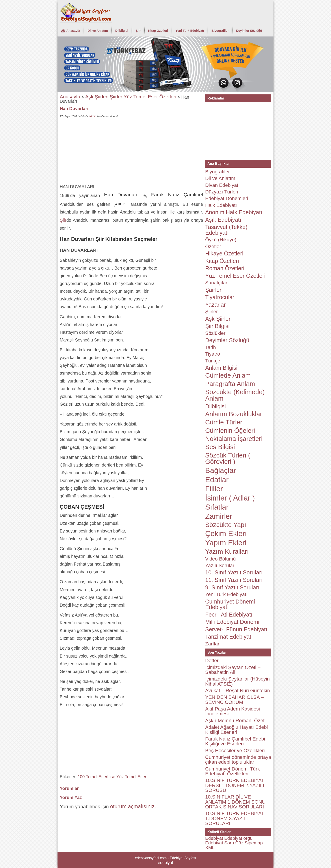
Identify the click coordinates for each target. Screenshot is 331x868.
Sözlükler (215, 333)
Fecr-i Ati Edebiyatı (229, 615)
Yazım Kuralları (227, 551)
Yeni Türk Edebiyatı (190, 31)
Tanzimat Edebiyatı (229, 637)
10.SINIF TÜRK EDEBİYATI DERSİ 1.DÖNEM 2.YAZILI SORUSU (235, 785)
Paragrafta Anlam (230, 384)
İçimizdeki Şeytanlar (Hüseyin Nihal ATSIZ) (237, 681)
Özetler (213, 247)
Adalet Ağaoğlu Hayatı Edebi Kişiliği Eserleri (236, 730)
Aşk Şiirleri (97, 97)
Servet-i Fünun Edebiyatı (236, 629)
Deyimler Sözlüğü (249, 31)
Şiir (138, 31)
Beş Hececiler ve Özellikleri (235, 751)
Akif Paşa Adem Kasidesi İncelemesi (232, 711)
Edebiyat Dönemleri (227, 198)
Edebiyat (214, 838)
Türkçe (213, 361)
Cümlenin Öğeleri (230, 431)
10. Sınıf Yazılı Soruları (234, 572)
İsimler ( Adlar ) (230, 498)
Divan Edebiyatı (222, 185)
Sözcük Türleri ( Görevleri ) (228, 458)
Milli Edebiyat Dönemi (232, 622)
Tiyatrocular (220, 297)
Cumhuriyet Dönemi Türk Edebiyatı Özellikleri (232, 771)
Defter (212, 661)
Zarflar (212, 644)
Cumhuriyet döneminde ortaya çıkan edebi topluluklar (238, 760)
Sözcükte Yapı (226, 525)
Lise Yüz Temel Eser (127, 777)
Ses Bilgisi (220, 447)
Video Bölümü (220, 559)
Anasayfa (73, 31)
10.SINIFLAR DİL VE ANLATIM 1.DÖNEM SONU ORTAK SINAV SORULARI (235, 802)
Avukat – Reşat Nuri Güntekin (238, 691)
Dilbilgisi (122, 31)
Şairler (213, 290)
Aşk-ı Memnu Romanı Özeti (235, 721)
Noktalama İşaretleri (234, 439)
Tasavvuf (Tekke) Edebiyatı (226, 230)
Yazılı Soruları (220, 565)
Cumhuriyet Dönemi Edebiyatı (230, 604)
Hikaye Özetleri (224, 253)
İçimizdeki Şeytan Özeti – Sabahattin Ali (233, 670)
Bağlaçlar (221, 470)
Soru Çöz (234, 843)
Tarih (210, 347)
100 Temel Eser (92, 777)
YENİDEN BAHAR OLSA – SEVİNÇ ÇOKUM (234, 700)
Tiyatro (213, 354)
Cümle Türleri (224, 422)
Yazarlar (215, 305)
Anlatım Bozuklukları (235, 414)
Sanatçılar (216, 283)
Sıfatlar (217, 507)
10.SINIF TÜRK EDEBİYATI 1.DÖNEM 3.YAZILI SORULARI (235, 818)
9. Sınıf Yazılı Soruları (232, 587)
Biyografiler (220, 31)
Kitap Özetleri (158, 31)
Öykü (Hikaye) (221, 240)
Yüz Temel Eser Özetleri (150, 97)
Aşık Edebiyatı (223, 220)
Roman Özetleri (225, 268)
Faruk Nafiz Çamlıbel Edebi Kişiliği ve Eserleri (235, 741)
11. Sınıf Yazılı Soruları (234, 580)
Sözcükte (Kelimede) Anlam (235, 395)
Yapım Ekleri (226, 543)
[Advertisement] (131, 152)
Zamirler (219, 516)
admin (92, 116)
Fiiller (214, 489)
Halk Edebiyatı (221, 205)
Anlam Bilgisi (221, 368)
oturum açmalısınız (132, 806)
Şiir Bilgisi (217, 326)
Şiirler (116, 97)
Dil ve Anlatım (98, 31)
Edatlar (217, 480)
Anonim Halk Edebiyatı (234, 212)
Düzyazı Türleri (222, 192)
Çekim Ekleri (226, 533)
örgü (248, 838)
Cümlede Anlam (228, 375)
